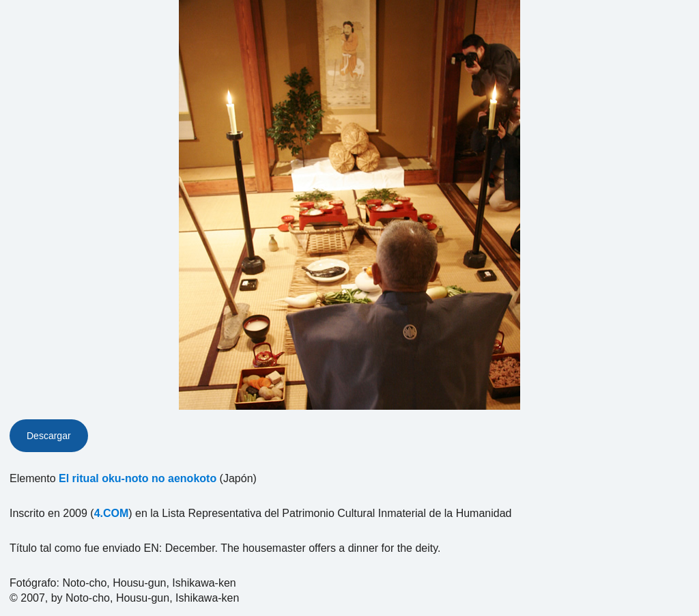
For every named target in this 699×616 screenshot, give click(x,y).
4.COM (112, 513)
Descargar (49, 436)
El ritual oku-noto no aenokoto (138, 478)
